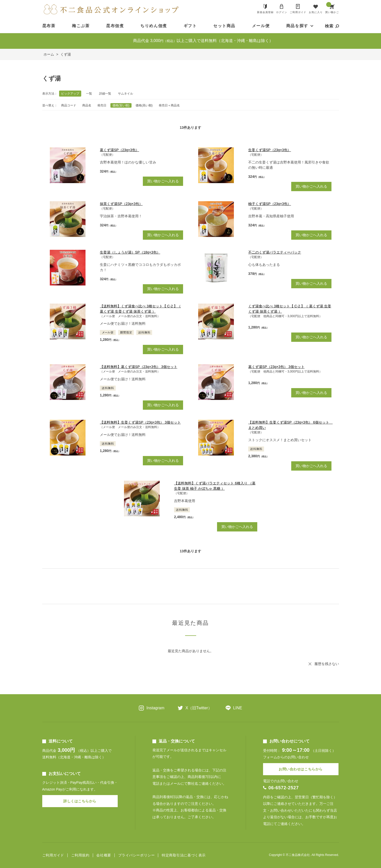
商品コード (69, 105)
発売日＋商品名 (169, 105)
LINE (238, 708)
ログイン (282, 12)
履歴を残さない (327, 664)
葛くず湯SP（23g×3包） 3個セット (276, 367)
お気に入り (316, 12)
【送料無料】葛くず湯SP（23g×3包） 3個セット (139, 367)
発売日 (102, 105)
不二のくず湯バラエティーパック (275, 252)
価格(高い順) (144, 105)
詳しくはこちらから (80, 801)
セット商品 (224, 26)
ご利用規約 (80, 855)
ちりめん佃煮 (154, 26)
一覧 (89, 94)
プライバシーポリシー (137, 855)
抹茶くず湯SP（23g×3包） (121, 204)
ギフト (190, 26)
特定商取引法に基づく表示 (184, 855)
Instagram (155, 708)
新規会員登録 (265, 12)
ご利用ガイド (298, 12)
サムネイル (125, 94)
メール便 (261, 26)
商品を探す (297, 26)
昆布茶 (49, 26)
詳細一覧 (105, 94)
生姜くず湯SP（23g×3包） (270, 150)
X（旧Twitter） (199, 708)
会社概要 (104, 855)
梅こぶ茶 (81, 26)
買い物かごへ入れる (163, 181)
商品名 (87, 105)
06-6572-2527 (284, 788)
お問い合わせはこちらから (301, 769)
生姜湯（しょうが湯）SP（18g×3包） (130, 252)
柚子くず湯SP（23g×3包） (270, 204)
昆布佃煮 (115, 26)
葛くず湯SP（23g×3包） (119, 150)
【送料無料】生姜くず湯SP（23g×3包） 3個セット (140, 422)
